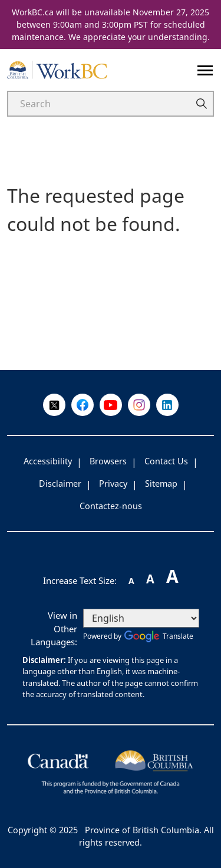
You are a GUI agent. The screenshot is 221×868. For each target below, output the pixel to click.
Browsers (108, 461)
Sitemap (161, 483)
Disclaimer (60, 483)
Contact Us (166, 461)
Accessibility (48, 461)
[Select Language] (141, 618)
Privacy (113, 483)
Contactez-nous (111, 506)
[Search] (98, 104)
